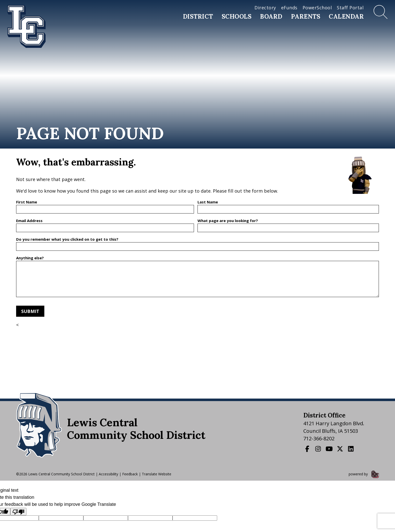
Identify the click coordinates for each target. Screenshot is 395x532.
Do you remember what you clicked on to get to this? (67, 239)
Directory (265, 8)
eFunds (289, 8)
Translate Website (157, 474)
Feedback (130, 474)
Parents (306, 16)
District (198, 16)
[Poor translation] (18, 512)
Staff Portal (350, 8)
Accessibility (108, 474)
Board (271, 16)
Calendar (346, 16)
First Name (27, 202)
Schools (237, 16)
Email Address (29, 221)
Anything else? (30, 258)
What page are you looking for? (228, 221)
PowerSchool (317, 8)
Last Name (208, 202)
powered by (364, 474)
